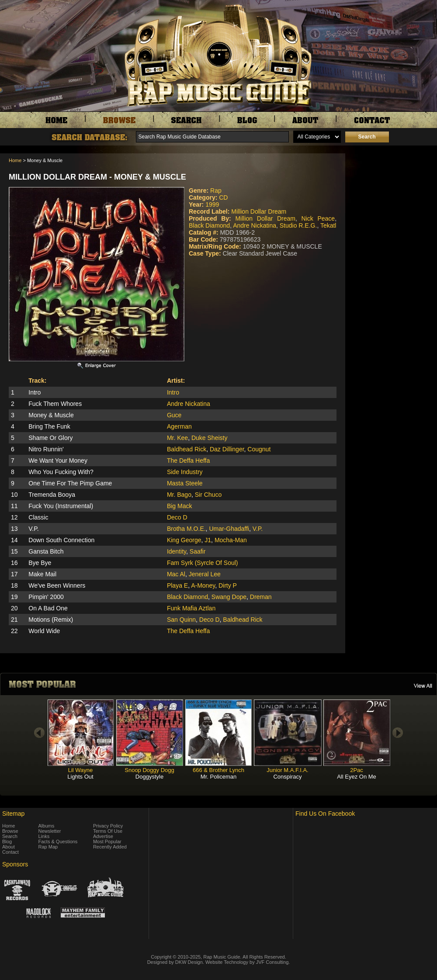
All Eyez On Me (357, 777)
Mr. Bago (179, 495)
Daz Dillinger (227, 449)
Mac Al (176, 574)
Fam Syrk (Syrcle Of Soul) (203, 563)
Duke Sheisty (209, 438)
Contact (10, 852)
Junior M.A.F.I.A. (287, 770)
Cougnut (259, 449)
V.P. (258, 529)
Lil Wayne (81, 770)
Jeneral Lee (205, 574)
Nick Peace (318, 218)
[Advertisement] (393, 197)
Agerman (179, 426)
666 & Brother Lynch (218, 770)
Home (15, 160)
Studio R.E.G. (298, 225)
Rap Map (48, 847)
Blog (7, 841)
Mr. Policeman (218, 777)
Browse (10, 831)
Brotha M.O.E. (186, 529)
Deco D (177, 517)
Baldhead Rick (187, 449)
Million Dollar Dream (259, 211)
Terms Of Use (108, 831)
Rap (216, 190)
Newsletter (50, 831)
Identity (177, 551)
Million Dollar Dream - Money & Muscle (97, 177)
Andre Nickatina (255, 225)
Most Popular (107, 841)
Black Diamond (209, 225)
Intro (173, 392)
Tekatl (328, 225)
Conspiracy (287, 777)
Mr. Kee (177, 438)
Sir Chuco (208, 495)
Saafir (198, 551)
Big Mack (180, 506)
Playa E (177, 585)
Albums (47, 826)
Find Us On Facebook (325, 814)
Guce (174, 415)
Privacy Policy (108, 826)
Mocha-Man (231, 540)
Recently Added (110, 847)
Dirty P (228, 585)
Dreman (261, 597)
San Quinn (181, 620)
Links (44, 836)
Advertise (103, 836)
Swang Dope (229, 597)
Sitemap (13, 814)
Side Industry (185, 472)
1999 (212, 204)
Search (10, 836)
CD (223, 197)
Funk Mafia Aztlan (191, 608)
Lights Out (80, 777)
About (9, 847)
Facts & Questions (58, 841)
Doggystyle (149, 777)
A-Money (203, 585)
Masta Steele (185, 483)
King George (184, 540)
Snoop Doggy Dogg (149, 770)
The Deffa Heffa (188, 461)
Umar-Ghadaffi (229, 529)
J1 (208, 540)
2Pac (357, 770)
